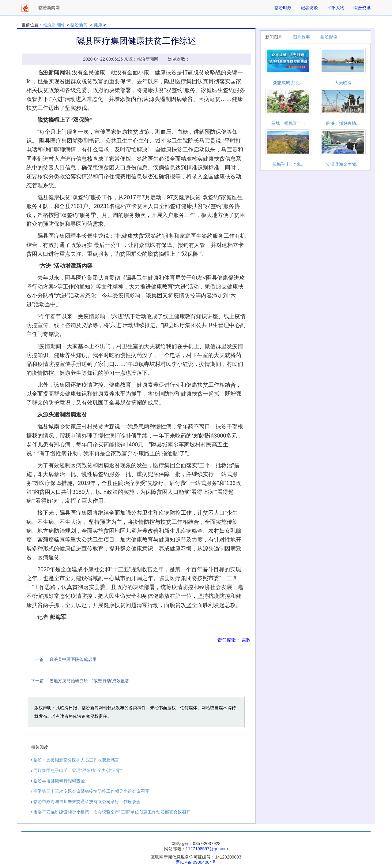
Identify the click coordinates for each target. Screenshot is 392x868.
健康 (98, 25)
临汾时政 (283, 8)
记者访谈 (309, 8)
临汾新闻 (79, 25)
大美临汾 (343, 83)
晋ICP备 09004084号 (196, 862)
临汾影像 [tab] (329, 37)
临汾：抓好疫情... (343, 123)
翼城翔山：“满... (288, 164)
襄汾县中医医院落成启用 (73, 659)
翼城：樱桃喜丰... (288, 123)
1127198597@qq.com (207, 849)
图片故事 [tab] (301, 37)
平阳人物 (336, 8)
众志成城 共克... (288, 83)
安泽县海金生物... (343, 164)
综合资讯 (362, 8)
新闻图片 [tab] (274, 37)
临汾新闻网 (54, 25)
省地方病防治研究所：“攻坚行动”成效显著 (89, 681)
